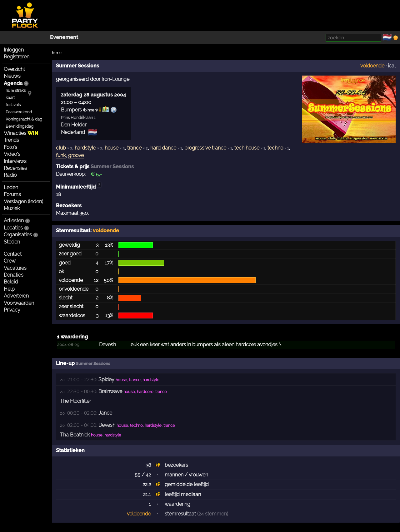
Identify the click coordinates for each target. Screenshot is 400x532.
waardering (177, 504)
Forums (12, 194)
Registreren (17, 57)
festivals (13, 105)
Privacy (12, 310)
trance (134, 148)
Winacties (21, 133)
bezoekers (176, 465)
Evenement (64, 37)
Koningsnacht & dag (24, 119)
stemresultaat (180, 514)
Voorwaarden (19, 303)
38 (148, 465)
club (61, 148)
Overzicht (14, 69)
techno (275, 148)
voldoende (372, 66)
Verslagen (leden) (23, 202)
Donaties (14, 275)
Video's (12, 154)
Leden (11, 187)
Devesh (107, 345)
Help (9, 289)
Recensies (15, 168)
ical (392, 66)
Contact (13, 254)
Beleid (11, 282)
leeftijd (201, 484)
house (112, 148)
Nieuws (12, 76)
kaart (10, 98)
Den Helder (74, 125)
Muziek (12, 208)
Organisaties (18, 235)
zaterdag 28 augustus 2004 (93, 95)
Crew (10, 261)
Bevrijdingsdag (20, 126)
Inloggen (14, 50)
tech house (247, 148)
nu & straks (16, 90)
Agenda (13, 83)
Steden (12, 242)
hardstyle (85, 148)
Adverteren (16, 296)
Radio (10, 175)
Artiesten (14, 221)
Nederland (73, 132)
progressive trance (205, 148)
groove (76, 155)
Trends (11, 140)
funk (61, 155)
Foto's (10, 147)
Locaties (13, 228)
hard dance (163, 148)
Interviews (15, 161)
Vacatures (15, 268)
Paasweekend (19, 112)
